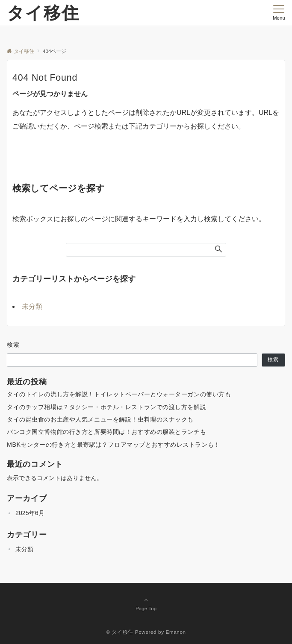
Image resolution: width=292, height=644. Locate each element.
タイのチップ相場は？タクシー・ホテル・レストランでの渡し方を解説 (106, 407)
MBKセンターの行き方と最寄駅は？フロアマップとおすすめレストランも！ (114, 445)
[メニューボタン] (279, 13)
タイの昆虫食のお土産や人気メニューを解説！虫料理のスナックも (100, 419)
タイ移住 (43, 13)
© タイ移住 (120, 632)
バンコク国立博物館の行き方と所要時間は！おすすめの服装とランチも (106, 432)
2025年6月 (30, 513)
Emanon (176, 632)
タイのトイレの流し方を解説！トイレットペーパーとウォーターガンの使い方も (119, 394)
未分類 (32, 306)
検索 (13, 345)
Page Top (146, 604)
